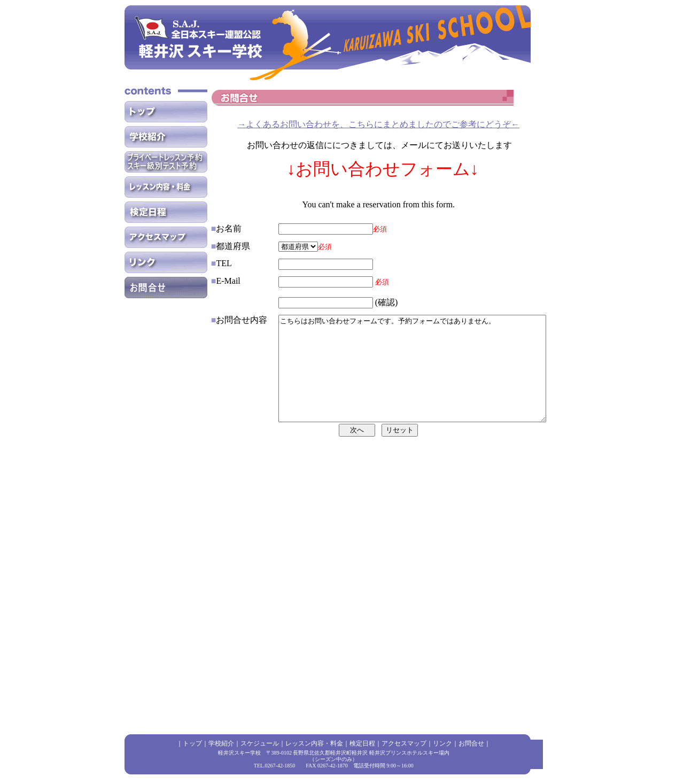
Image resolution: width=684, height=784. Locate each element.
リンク (442, 743)
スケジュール (260, 743)
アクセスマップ (404, 743)
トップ (192, 743)
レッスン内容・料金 (314, 743)
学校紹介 (221, 743)
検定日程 (362, 743)
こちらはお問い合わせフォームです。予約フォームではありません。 (396, 390)
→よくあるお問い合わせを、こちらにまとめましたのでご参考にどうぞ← (378, 124)
